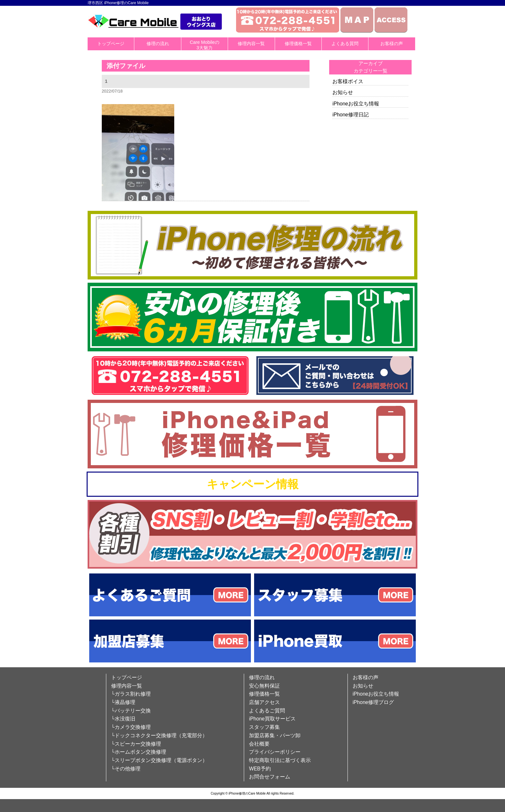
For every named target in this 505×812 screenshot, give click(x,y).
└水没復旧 (123, 719)
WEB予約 (260, 769)
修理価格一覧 (298, 44)
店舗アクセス (264, 702)
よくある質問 (345, 44)
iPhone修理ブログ (373, 702)
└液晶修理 (123, 702)
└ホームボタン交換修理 (139, 752)
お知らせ (343, 92)
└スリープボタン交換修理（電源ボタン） (159, 760)
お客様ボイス (348, 81)
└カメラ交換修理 (131, 727)
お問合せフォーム (270, 777)
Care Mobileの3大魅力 (205, 45)
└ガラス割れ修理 (131, 694)
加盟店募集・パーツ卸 (275, 735)
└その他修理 (126, 769)
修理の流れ (158, 44)
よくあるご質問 (267, 711)
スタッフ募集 (264, 727)
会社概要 (259, 744)
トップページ (111, 44)
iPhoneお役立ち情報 (356, 104)
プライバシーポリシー (275, 752)
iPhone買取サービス (272, 719)
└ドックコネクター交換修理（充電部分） (159, 735)
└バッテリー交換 (131, 711)
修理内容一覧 (251, 44)
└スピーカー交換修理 (136, 744)
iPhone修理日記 (351, 115)
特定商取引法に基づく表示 (280, 760)
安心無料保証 (264, 686)
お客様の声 (392, 44)
